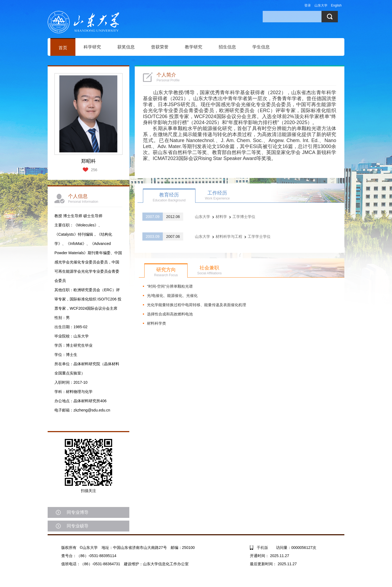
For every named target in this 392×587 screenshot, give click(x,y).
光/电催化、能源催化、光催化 (172, 296)
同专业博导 (78, 512)
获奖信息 (126, 47)
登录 (308, 5)
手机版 (262, 548)
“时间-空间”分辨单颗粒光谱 (170, 286)
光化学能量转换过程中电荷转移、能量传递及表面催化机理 (197, 305)
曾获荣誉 (160, 47)
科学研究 (92, 47)
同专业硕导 (78, 526)
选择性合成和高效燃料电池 (170, 314)
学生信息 (261, 47)
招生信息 (227, 47)
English (336, 5)
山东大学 (321, 5)
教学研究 (194, 47)
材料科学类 (157, 323)
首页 (63, 48)
